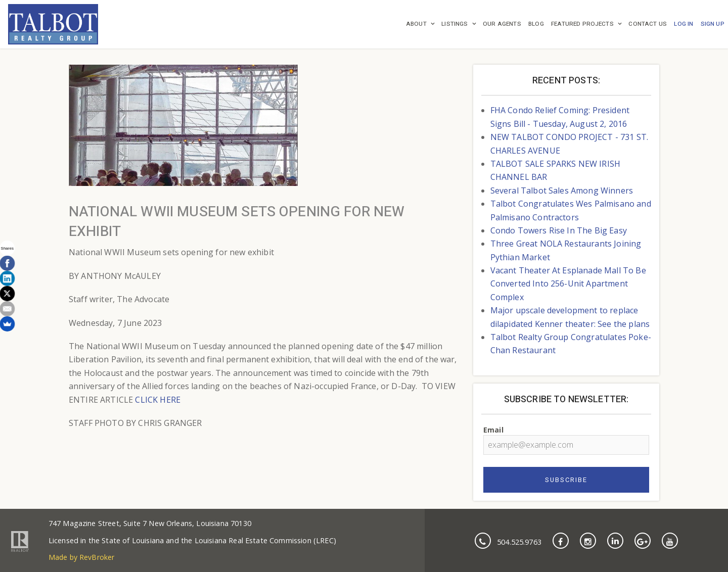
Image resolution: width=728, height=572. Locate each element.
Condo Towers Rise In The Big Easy (559, 230)
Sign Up (713, 24)
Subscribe (566, 480)
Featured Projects (582, 24)
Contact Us (648, 24)
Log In (684, 24)
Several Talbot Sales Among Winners (562, 190)
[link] (53, 24)
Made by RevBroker (82, 557)
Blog (536, 24)
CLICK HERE (158, 400)
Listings (454, 24)
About (416, 24)
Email (566, 440)
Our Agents (502, 24)
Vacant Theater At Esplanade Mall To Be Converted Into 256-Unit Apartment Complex (568, 284)
